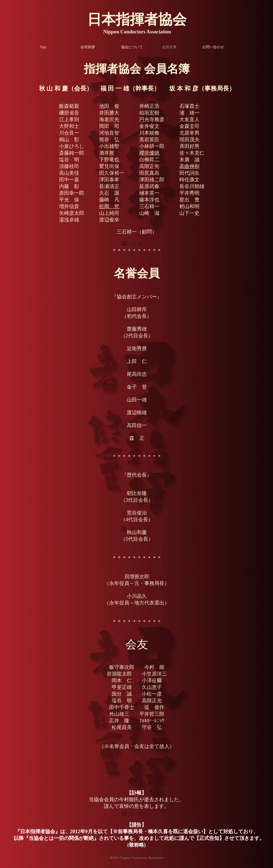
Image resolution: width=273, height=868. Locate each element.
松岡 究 (109, 206)
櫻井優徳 (149, 153)
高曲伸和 (189, 166)
